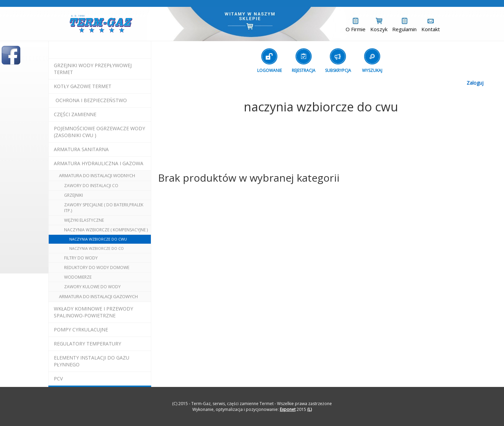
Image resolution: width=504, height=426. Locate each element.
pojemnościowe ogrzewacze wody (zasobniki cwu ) (99, 132)
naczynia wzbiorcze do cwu (98, 239)
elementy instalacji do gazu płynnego (92, 361)
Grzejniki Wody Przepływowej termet (93, 69)
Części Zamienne (75, 114)
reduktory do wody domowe (97, 267)
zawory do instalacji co (91, 186)
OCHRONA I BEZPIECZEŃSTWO (91, 100)
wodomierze (78, 277)
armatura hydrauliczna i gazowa (99, 163)
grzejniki (74, 195)
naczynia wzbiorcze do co (97, 248)
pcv (58, 379)
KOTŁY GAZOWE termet (83, 86)
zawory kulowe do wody (92, 287)
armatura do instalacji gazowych (98, 296)
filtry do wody (81, 258)
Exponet (288, 409)
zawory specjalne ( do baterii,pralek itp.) (104, 208)
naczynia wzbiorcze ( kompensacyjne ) (106, 230)
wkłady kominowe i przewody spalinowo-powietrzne (93, 312)
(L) (309, 409)
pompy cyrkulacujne (81, 330)
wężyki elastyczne (84, 220)
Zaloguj (475, 83)
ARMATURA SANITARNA (81, 149)
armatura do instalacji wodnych (97, 175)
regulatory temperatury (87, 344)
